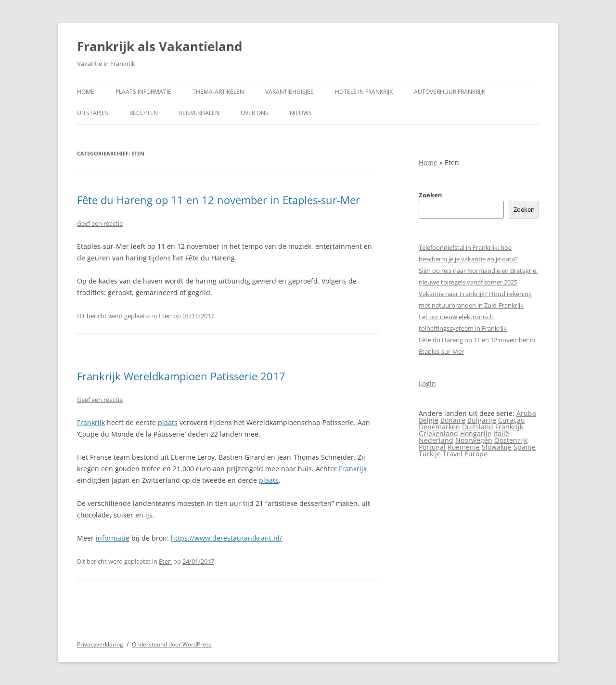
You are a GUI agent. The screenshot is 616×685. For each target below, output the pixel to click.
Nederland (436, 440)
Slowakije (497, 447)
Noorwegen (474, 440)
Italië (501, 433)
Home (86, 92)
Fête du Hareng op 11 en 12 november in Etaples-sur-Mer (218, 200)
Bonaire (453, 420)
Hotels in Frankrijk (364, 92)
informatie (113, 538)
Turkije (430, 454)
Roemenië (464, 447)
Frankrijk (91, 422)
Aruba (526, 413)
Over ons (255, 113)
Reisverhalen (199, 113)
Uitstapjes (93, 113)
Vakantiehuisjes (289, 92)
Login (427, 383)
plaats (168, 422)
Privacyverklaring (100, 644)
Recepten (144, 113)
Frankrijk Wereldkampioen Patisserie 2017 (181, 376)
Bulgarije (482, 420)
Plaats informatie (143, 92)
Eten (165, 316)
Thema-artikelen (218, 92)
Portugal (432, 447)
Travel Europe (465, 454)
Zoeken (430, 195)
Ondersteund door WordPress (172, 644)
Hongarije (476, 433)
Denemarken (439, 427)
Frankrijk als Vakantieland (160, 46)
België (429, 420)
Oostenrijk (511, 440)
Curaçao (511, 420)
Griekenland (438, 433)
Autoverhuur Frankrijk (449, 92)
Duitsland (478, 427)
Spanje (525, 447)
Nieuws (301, 113)
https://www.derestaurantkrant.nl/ (226, 538)
